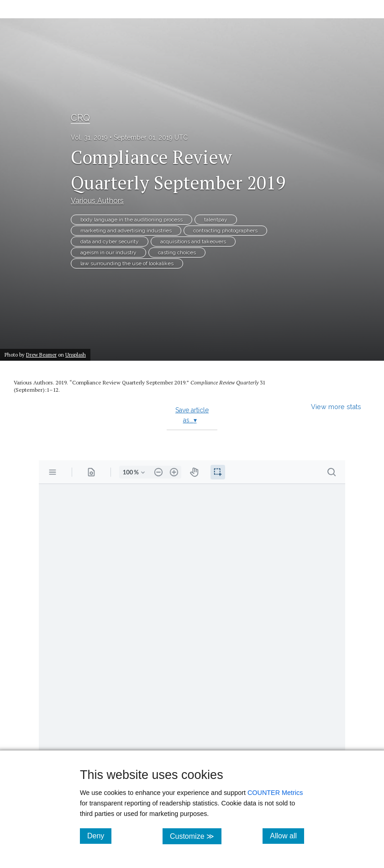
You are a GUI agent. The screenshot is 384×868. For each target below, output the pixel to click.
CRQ (80, 118)
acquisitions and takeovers (193, 242)
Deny (99, 836)
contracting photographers (225, 231)
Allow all (287, 836)
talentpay (216, 220)
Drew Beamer (41, 355)
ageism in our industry (108, 253)
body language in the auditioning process (132, 220)
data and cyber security (110, 242)
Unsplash (76, 355)
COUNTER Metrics (275, 793)
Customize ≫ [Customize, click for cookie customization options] (196, 836)
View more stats (336, 407)
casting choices (177, 253)
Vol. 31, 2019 (89, 137)
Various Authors (97, 201)
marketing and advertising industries (126, 231)
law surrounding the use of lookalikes (127, 263)
